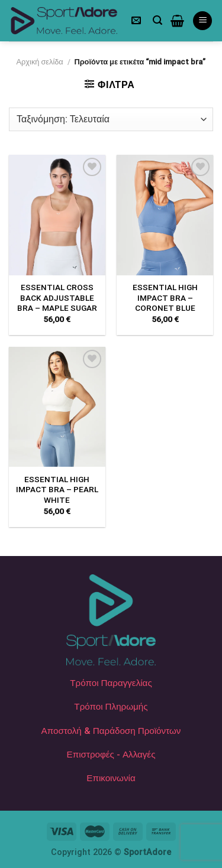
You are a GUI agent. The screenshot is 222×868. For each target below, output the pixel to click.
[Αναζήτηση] (157, 20)
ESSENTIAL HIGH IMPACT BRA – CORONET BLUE (165, 298)
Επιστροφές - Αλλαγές (111, 755)
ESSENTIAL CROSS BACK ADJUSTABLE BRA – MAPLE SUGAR (57, 298)
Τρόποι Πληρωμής (111, 707)
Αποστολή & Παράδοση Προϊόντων (111, 731)
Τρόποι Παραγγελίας (111, 683)
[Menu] (202, 21)
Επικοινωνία (111, 778)
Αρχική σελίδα (40, 62)
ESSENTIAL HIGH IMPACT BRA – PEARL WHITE (57, 490)
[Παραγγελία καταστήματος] (111, 119)
